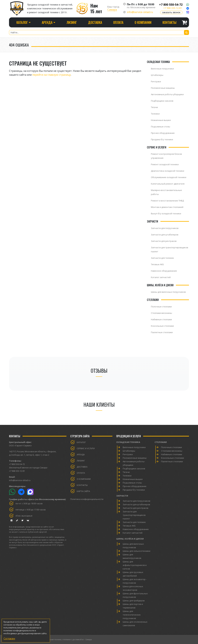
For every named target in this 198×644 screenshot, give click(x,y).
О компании (143, 22)
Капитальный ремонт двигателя (168, 184)
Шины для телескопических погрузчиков (132, 615)
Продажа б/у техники (162, 139)
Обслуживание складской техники (169, 177)
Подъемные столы (161, 127)
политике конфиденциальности (19, 631)
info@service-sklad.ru (140, 12)
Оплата (118, 22)
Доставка (95, 22)
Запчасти (122, 496)
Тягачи (154, 107)
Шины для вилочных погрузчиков (168, 292)
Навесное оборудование (164, 271)
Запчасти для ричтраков (164, 241)
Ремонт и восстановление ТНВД (167, 201)
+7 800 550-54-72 (171, 5)
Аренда (81, 455)
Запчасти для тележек (162, 258)
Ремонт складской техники (165, 164)
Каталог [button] (22, 22)
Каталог (81, 442)
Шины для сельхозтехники (136, 551)
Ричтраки (156, 81)
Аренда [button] (47, 22)
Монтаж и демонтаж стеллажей (167, 207)
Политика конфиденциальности (87, 499)
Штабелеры (157, 75)
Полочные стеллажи (161, 307)
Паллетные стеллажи (162, 332)
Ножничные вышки (161, 120)
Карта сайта (83, 491)
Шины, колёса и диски (130, 539)
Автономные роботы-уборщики (167, 94)
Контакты (169, 22)
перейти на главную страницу (52, 75)
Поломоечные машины (163, 88)
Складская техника (128, 442)
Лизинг (72, 22)
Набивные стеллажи (161, 319)
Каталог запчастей (161, 277)
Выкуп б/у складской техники (166, 213)
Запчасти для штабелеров (165, 235)
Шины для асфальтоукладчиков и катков (135, 565)
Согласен (9, 639)
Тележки (155, 114)
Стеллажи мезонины (161, 313)
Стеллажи (161, 442)
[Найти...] (99, 32)
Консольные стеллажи (162, 326)
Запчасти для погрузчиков (165, 228)
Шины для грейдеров (134, 601)
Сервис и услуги (86, 448)
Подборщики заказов (162, 101)
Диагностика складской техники (168, 171)
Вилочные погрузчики (162, 69)
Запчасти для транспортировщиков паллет (134, 515)
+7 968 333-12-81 (173, 8)
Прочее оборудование (163, 133)
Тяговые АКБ (157, 264)
